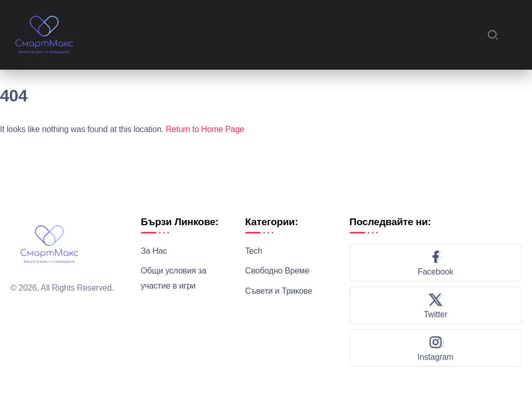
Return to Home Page (205, 129)
